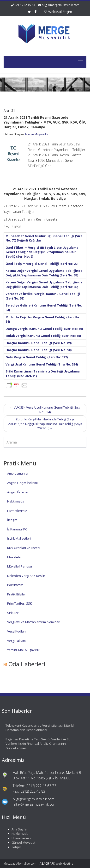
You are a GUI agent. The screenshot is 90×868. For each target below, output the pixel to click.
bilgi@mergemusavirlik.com (61, 5)
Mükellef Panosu (20, 566)
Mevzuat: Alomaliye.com (20, 864)
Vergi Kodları (16, 631)
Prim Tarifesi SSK (20, 603)
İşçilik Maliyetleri (19, 538)
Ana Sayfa (16, 829)
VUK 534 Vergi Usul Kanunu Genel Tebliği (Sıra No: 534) (45, 410)
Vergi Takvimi (17, 641)
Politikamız (15, 585)
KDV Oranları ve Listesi (24, 548)
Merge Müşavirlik (37, 134)
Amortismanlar (18, 473)
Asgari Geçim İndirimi (22, 483)
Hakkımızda (16, 501)
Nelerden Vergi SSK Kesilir (26, 576)
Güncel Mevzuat (21, 842)
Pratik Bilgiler (17, 594)
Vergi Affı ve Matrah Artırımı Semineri (34, 622)
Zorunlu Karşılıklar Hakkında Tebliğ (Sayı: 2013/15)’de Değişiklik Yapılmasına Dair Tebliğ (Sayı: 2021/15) (45, 424)
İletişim (12, 520)
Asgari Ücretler (18, 492)
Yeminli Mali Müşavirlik (23, 650)
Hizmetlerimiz (17, 511)
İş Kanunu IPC (17, 529)
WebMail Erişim (58, 12)
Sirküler (13, 613)
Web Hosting (64, 864)
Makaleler (15, 557)
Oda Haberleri (27, 664)
